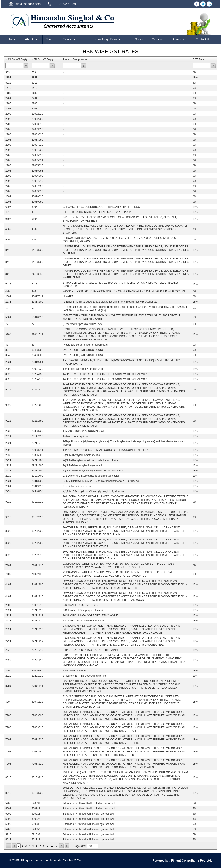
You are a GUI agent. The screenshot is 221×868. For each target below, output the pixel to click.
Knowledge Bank (107, 39)
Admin (178, 39)
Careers (157, 39)
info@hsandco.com (28, 4)
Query (139, 39)
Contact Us (203, 39)
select (96, 846)
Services (71, 39)
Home (12, 39)
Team (50, 39)
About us (31, 39)
